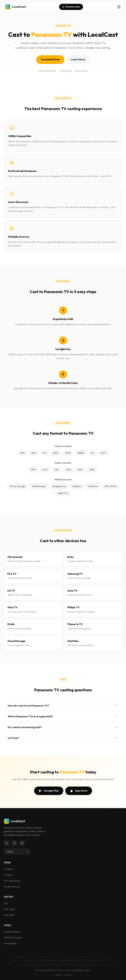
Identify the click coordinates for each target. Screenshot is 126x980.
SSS (6, 903)
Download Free (50, 59)
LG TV (29, 957)
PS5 (109, 957)
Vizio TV (61, 957)
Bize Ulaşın (10, 909)
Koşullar (67, 975)
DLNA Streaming (65, 964)
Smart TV (88, 964)
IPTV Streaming (12, 881)
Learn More (78, 59)
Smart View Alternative (87, 960)
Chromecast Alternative (67, 960)
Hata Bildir (9, 915)
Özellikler (9, 869)
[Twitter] (7, 843)
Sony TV (36, 957)
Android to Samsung (48, 960)
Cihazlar (8, 875)
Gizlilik (58, 975)
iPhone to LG (33, 960)
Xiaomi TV (70, 957)
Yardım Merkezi (12, 887)
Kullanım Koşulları (13, 938)
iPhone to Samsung (19, 960)
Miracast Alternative (106, 960)
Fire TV (95, 957)
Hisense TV (45, 957)
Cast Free (96, 964)
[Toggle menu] (119, 7)
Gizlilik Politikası (12, 932)
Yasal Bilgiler (10, 943)
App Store (79, 791)
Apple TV (103, 957)
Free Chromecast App (48, 964)
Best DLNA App (32, 964)
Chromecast (80, 957)
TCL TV (54, 957)
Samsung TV (20, 957)
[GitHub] (14, 843)
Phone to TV (78, 964)
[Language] (17, 852)
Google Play (49, 791)
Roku (89, 957)
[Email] (22, 843)
